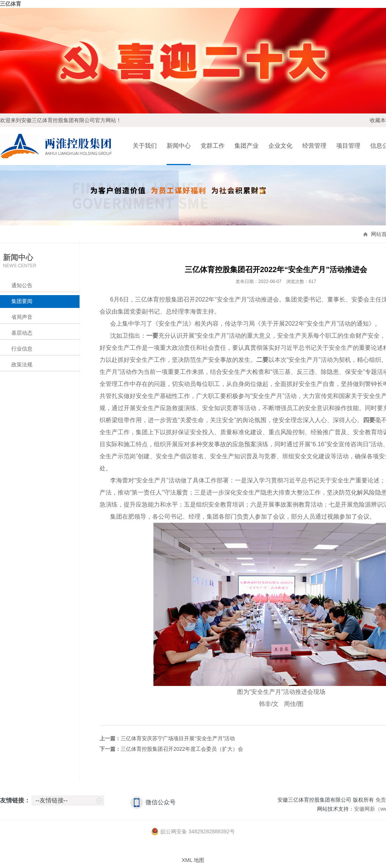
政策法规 (22, 364)
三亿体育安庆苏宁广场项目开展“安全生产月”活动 (178, 738)
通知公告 (22, 285)
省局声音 (22, 317)
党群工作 (213, 146)
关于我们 (145, 146)
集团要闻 (22, 301)
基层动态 (22, 333)
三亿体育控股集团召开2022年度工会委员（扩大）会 (182, 749)
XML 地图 (193, 860)
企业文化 (280, 146)
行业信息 (22, 349)
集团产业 (247, 146)
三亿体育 (11, 4)
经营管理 (314, 146)
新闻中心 (179, 146)
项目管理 (348, 146)
